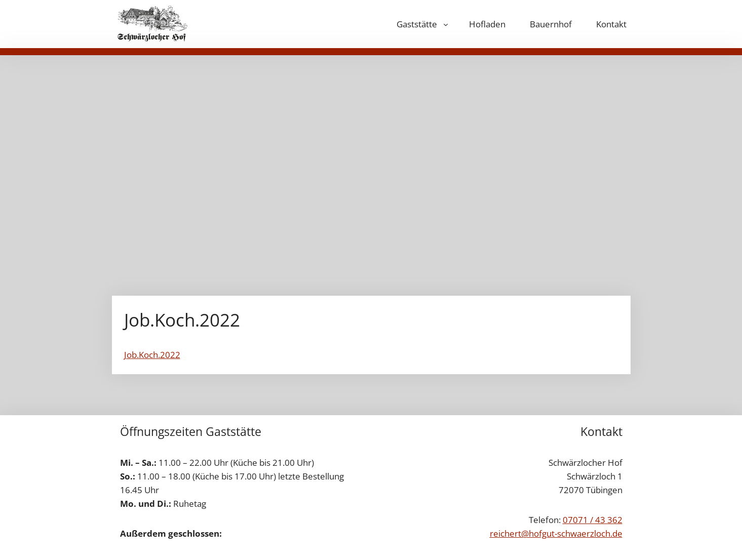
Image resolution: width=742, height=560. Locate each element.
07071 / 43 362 (593, 520)
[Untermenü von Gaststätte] (446, 24)
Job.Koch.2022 (152, 355)
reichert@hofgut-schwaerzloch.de (556, 533)
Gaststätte (417, 24)
